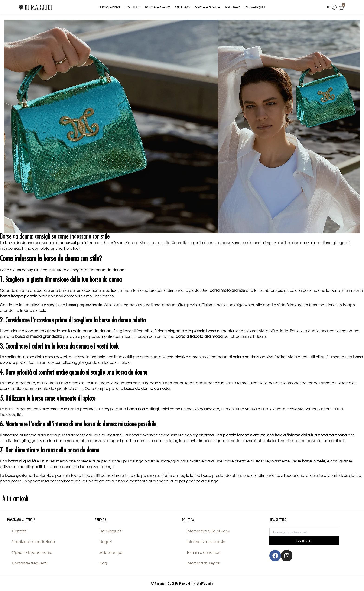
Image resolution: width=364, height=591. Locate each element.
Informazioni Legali (203, 563)
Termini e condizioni (204, 552)
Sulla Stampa (111, 552)
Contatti (19, 531)
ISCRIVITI (304, 541)
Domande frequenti (29, 563)
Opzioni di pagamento (32, 552)
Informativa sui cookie (206, 542)
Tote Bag (232, 7)
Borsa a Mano (158, 7)
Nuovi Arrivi (109, 7)
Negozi (106, 542)
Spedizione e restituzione (33, 542)
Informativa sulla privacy (208, 531)
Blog (103, 563)
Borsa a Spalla (207, 7)
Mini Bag (182, 7)
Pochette (132, 7)
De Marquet (255, 7)
